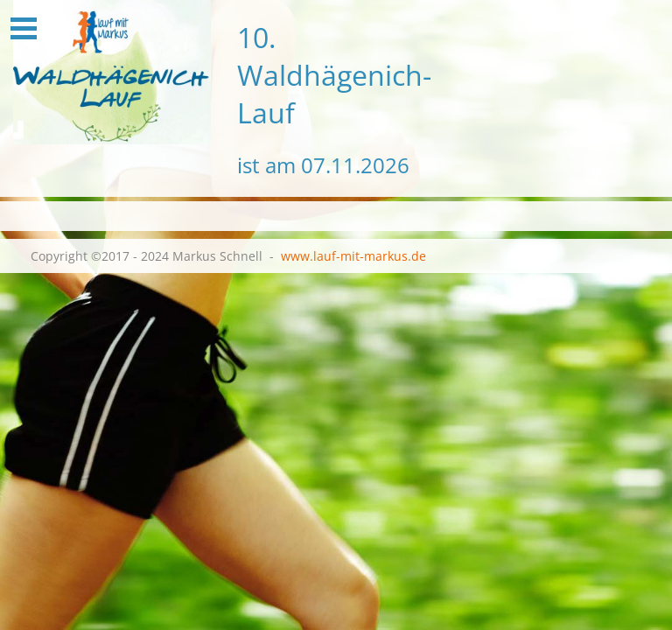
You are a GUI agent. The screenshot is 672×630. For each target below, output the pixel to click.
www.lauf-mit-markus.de (353, 256)
